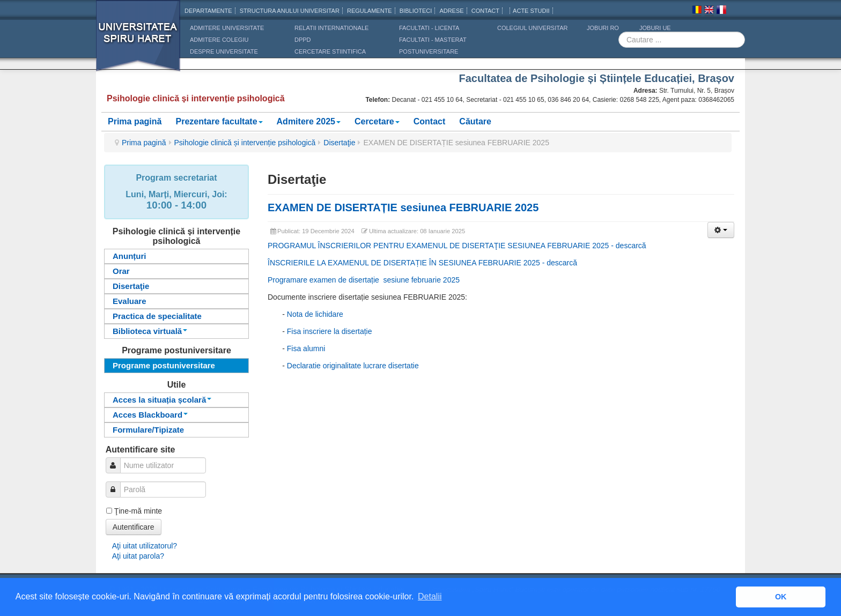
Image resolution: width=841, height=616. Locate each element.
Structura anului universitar (290, 11)
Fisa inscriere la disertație (330, 331)
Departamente (208, 11)
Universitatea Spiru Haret (138, 43)
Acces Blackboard (150, 415)
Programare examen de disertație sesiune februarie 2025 (364, 280)
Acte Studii (531, 11)
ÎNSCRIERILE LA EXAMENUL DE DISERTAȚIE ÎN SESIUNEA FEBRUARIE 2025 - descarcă (422, 263)
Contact (430, 121)
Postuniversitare (429, 51)
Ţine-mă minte (138, 511)
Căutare (475, 121)
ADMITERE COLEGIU (219, 40)
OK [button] (781, 597)
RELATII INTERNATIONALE (331, 28)
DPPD (303, 40)
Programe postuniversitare (164, 365)
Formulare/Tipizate (148, 430)
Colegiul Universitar (532, 28)
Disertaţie (339, 143)
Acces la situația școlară (162, 400)
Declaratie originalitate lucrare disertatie (353, 366)
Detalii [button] (430, 596)
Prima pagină (135, 121)
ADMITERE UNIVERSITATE (227, 28)
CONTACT (485, 11)
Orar (121, 271)
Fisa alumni (306, 348)
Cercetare (377, 121)
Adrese (451, 11)
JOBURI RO (603, 28)
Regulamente (370, 11)
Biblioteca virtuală (150, 331)
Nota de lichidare (315, 314)
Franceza (721, 11)
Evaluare (130, 301)
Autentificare (134, 527)
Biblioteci (416, 11)
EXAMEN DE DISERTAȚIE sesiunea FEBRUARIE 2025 (403, 207)
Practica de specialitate (157, 316)
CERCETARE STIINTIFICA (330, 51)
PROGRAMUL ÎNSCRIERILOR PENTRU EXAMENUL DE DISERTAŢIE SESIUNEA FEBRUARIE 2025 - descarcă (457, 246)
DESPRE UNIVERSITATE (224, 51)
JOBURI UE (655, 28)
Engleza (709, 11)
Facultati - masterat (433, 40)
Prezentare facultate (219, 121)
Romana (697, 11)
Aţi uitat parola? (138, 556)
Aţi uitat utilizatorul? (145, 546)
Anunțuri (129, 256)
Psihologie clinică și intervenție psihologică (245, 143)
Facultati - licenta (429, 28)
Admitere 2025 (309, 121)
